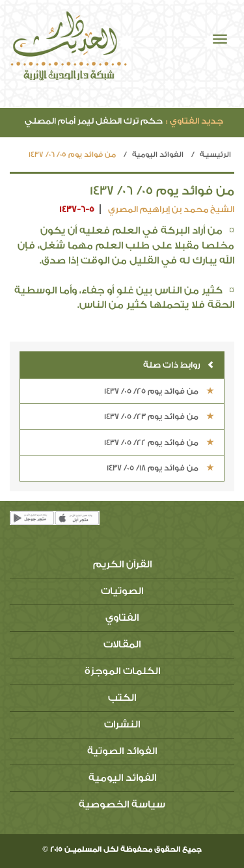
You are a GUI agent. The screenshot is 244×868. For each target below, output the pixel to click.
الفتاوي (122, 618)
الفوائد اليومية (158, 155)
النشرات (122, 725)
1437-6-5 (77, 209)
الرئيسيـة (215, 155)
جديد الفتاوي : (195, 121)
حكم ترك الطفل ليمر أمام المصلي (124, 121)
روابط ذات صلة (179, 365)
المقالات (122, 644)
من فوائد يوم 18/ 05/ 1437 (160, 468)
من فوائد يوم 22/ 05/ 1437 (159, 442)
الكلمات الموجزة (122, 671)
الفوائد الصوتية (122, 751)
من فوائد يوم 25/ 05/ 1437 (159, 391)
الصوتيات (122, 591)
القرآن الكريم (122, 564)
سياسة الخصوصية (122, 805)
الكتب (122, 698)
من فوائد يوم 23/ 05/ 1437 (159, 416)
